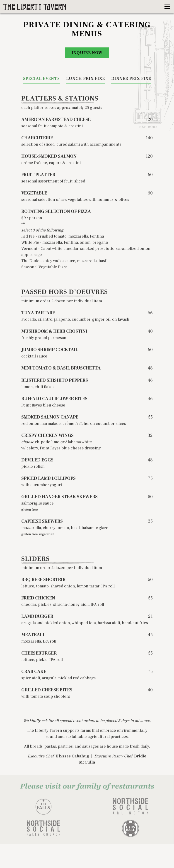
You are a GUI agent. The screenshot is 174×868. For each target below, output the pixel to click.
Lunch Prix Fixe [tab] (86, 80)
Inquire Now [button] (87, 53)
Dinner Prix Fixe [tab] (131, 80)
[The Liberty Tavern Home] (35, 6)
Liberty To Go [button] (87, 861)
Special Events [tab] (41, 80)
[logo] (43, 809)
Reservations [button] (87, 849)
